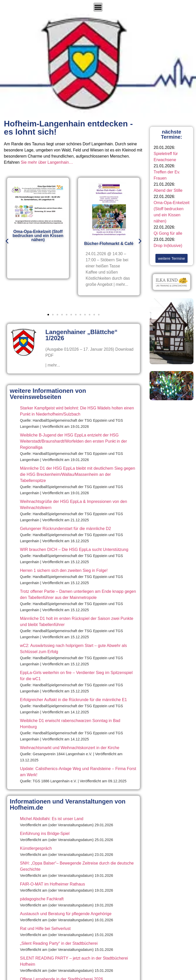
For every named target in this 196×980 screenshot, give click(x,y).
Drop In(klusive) (168, 246)
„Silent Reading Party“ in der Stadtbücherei (59, 943)
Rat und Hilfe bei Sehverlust (45, 929)
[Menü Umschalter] (98, 7)
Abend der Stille (168, 190)
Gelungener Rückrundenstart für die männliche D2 (65, 529)
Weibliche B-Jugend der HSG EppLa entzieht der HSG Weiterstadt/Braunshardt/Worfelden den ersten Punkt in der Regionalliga (73, 441)
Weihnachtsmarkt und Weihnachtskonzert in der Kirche (70, 748)
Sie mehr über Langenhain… (47, 162)
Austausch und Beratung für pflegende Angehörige (66, 914)
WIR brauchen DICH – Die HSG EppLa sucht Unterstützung (74, 550)
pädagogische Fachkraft (42, 899)
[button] (7, 241)
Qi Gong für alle (168, 233)
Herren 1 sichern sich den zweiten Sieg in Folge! (64, 570)
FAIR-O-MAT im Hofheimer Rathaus (52, 884)
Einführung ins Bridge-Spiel (45, 834)
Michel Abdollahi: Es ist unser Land (52, 819)
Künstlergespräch (36, 848)
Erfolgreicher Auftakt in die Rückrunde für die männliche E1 (73, 700)
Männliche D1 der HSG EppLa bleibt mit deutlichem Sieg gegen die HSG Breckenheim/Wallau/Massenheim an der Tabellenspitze (77, 474)
